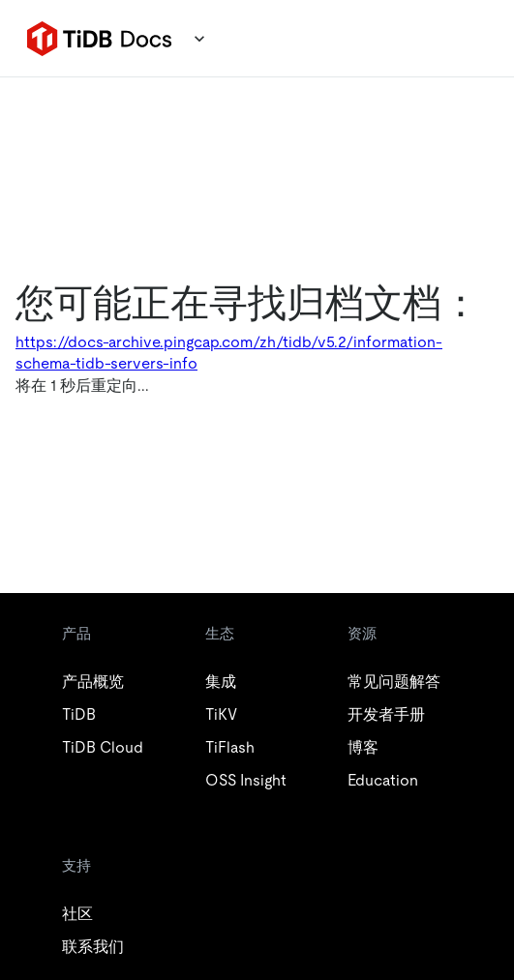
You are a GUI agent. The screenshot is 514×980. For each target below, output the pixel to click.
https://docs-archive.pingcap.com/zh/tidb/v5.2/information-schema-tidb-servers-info (229, 353)
